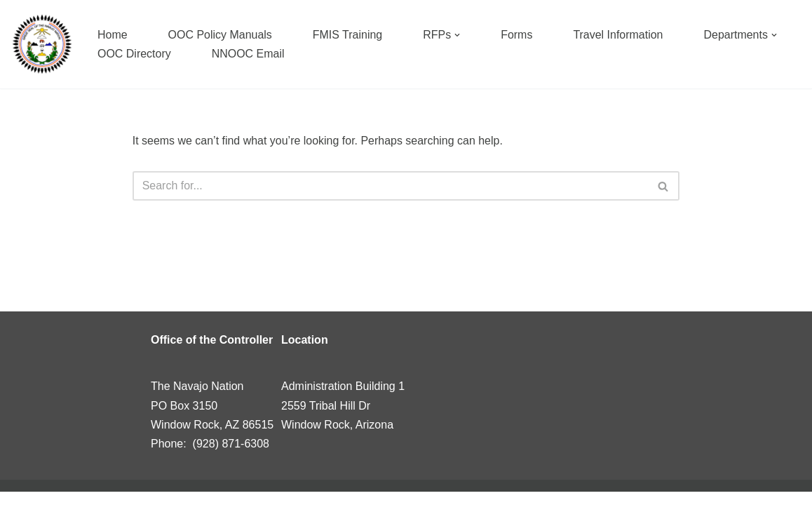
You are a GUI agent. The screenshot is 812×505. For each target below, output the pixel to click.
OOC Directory (134, 54)
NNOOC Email (248, 54)
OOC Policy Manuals (221, 35)
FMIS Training (348, 35)
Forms (517, 35)
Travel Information (618, 35)
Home (113, 35)
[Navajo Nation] (42, 44)
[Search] (391, 186)
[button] (458, 35)
